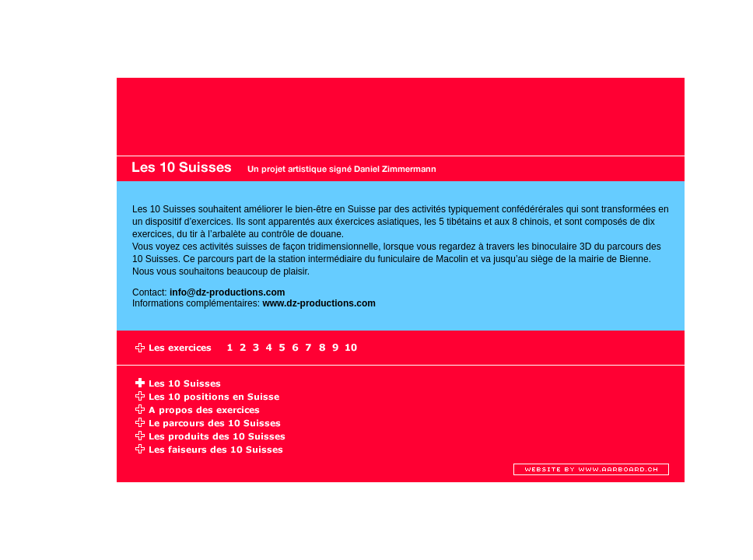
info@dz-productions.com (227, 292)
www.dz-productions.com (319, 303)
